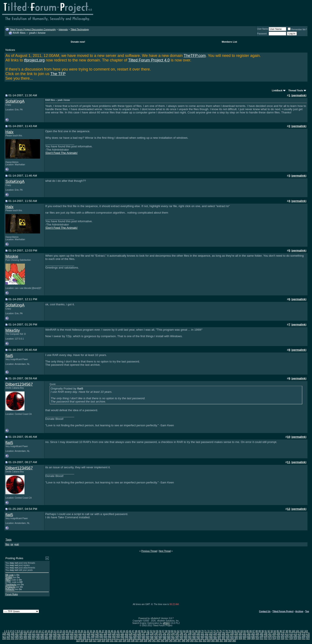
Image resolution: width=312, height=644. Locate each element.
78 (227, 631)
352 (200, 641)
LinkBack (277, 90)
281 (135, 638)
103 (306, 631)
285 (152, 638)
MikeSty (13, 330)
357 (221, 641)
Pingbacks (10, 587)
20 (52, 631)
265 (67, 638)
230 (228, 636)
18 (46, 631)
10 (22, 631)
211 (148, 636)
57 (163, 631)
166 (266, 634)
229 (223, 636)
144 (173, 634)
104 (4, 634)
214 (160, 636)
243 (283, 636)
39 (109, 631)
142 (165, 634)
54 (154, 631)
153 (211, 634)
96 (281, 631)
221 (190, 636)
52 (148, 631)
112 (38, 634)
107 (17, 634)
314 (274, 638)
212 (152, 636)
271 (93, 638)
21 (55, 631)
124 (89, 634)
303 (228, 638)
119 (67, 634)
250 (4, 638)
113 (42, 634)
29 (79, 631)
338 (141, 641)
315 (278, 638)
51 (145, 631)
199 (97, 636)
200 (101, 636)
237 (257, 636)
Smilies (9, 577)
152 (207, 634)
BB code (10, 575)
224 (202, 636)
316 (283, 638)
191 (63, 636)
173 (295, 634)
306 (240, 638)
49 (139, 631)
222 (194, 636)
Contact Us (265, 611)
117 (59, 634)
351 (196, 641)
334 (124, 641)
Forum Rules (12, 594)
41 (115, 631)
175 (304, 634)
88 (257, 631)
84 (245, 631)
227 (215, 636)
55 (157, 631)
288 (165, 638)
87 (254, 631)
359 (230, 641)
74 (214, 631)
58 (166, 631)
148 (190, 634)
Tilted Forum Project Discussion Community (33, 29)
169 (278, 634)
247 (300, 636)
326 (91, 641)
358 (226, 641)
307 (245, 638)
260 (46, 638)
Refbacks (10, 589)
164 (257, 634)
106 (13, 634)
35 (97, 631)
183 (30, 636)
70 (202, 631)
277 (118, 638)
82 (238, 631)
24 (64, 631)
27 (73, 631)
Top (307, 611)
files (7, 544)
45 (127, 631)
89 (260, 631)
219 (181, 636)
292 (181, 638)
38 (106, 631)
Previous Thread (149, 551)
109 (25, 634)
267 (76, 638)
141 (160, 634)
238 (261, 636)
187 (46, 636)
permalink (299, 95)
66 (190, 631)
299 (211, 638)
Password (262, 34)
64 (184, 631)
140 (156, 634)
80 (233, 631)
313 (270, 638)
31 (85, 631)
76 (220, 631)
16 (40, 631)
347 (179, 641)
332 (116, 641)
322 (308, 638)
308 (249, 638)
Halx (9, 132)
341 (154, 641)
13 (31, 631)
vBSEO (166, 623)
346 (175, 641)
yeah (17, 544)
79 (230, 631)
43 (121, 631)
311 (261, 638)
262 (55, 638)
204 (118, 636)
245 (291, 636)
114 (46, 634)
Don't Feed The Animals (62, 153)
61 (175, 631)
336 (133, 641)
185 (38, 636)
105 (8, 634)
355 (213, 641)
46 (130, 631)
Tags (8, 540)
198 (93, 636)
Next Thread (165, 551)
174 (300, 634)
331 (112, 641)
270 (89, 638)
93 (272, 631)
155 (219, 634)
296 (198, 638)
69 (199, 631)
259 (42, 638)
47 (133, 631)
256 (30, 638)
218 (177, 636)
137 (143, 634)
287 (160, 638)
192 (67, 636)
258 (38, 638)
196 (84, 636)
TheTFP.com (195, 56)
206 (126, 636)
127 (101, 634)
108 (21, 634)
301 (219, 638)
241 (274, 636)
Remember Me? (297, 30)
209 (139, 636)
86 (251, 631)
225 (207, 636)
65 (187, 631)
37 (103, 631)
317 (287, 638)
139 (152, 634)
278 (122, 638)
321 (304, 638)
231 (232, 636)
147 (186, 634)
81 (236, 631)
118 (63, 634)
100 (293, 631)
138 (148, 634)
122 (80, 634)
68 (196, 631)
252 (13, 638)
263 (59, 638)
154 (215, 634)
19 (49, 631)
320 (300, 638)
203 (114, 636)
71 (206, 631)
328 (99, 641)
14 (34, 631)
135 (135, 634)
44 (124, 631)
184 (34, 636)
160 (240, 634)
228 (219, 636)
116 (55, 634)
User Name (263, 29)
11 (25, 631)
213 (156, 636)
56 (160, 631)
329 (103, 641)
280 (131, 638)
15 (37, 631)
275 (110, 638)
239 (266, 636)
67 (193, 631)
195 (80, 636)
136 (139, 634)
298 (207, 638)
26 (70, 631)
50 (142, 631)
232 (236, 636)
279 (126, 638)
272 (97, 638)
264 (63, 638)
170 (283, 634)
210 (143, 636)
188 (51, 636)
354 (209, 641)
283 (143, 638)
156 (223, 634)
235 (249, 636)
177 (4, 636)
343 (162, 641)
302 (223, 638)
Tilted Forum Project (283, 611)
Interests (63, 29)
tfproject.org (34, 60)
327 (95, 641)
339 (145, 641)
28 (76, 631)
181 (21, 636)
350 (192, 641)
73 (211, 631)
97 (284, 631)
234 (245, 636)
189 (55, 636)
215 (165, 636)
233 (240, 636)
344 (167, 641)
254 (21, 638)
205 (122, 636)
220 (186, 636)
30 (82, 631)
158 (232, 634)
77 (223, 631)
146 (181, 634)
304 (232, 638)
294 (190, 638)
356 (217, 641)
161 (245, 634)
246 (295, 636)
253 (17, 638)
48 (136, 631)
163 (253, 634)
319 (295, 638)
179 (13, 636)
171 (287, 634)
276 (114, 638)
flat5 (9, 356)
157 (228, 634)
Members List (229, 42)
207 (131, 636)
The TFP (58, 74)
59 (169, 631)
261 (51, 638)
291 (177, 638)
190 (59, 636)
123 (84, 634)
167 (270, 634)
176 (308, 634)
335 (129, 641)
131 (118, 634)
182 (25, 636)
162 (249, 634)
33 (91, 631)
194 (76, 636)
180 (17, 636)
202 (110, 636)
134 (131, 634)
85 (248, 631)
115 (51, 634)
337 (137, 641)
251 (8, 638)
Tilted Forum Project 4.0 (149, 60)
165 (261, 634)
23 (61, 631)
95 (278, 631)
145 (177, 634)
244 (287, 636)
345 (171, 641)
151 (202, 634)
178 (8, 636)
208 (135, 636)
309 (253, 638)
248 (304, 636)
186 (42, 636)
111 (34, 634)
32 (88, 631)
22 (58, 631)
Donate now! (78, 42)
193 (72, 636)
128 (105, 634)
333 (120, 641)
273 (101, 638)
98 (287, 631)
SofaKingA (15, 101)
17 (43, 631)
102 (302, 631)
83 (241, 631)
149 (194, 634)
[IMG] (8, 580)
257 (34, 638)
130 (114, 634)
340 (150, 641)
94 (275, 631)
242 (278, 636)
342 (158, 641)
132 (122, 634)
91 (266, 631)
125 (93, 634)
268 (80, 638)
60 (172, 631)
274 (105, 638)
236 (253, 636)
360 (234, 641)
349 (188, 641)
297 (202, 638)
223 (198, 636)
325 (86, 641)
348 (183, 641)
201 (105, 636)
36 (100, 631)
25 (67, 631)
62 (178, 631)
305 (236, 638)
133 (126, 634)
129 (110, 634)
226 (211, 636)
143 (169, 634)
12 (28, 631)
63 (181, 631)
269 (84, 638)
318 (291, 638)
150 (198, 634)
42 (118, 631)
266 (72, 638)
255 (25, 638)
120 (72, 634)
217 (173, 636)
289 (169, 638)
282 (139, 638)
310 (257, 638)
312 (266, 638)
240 (270, 636)
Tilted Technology (80, 29)
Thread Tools (296, 90)
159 (236, 634)
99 (290, 631)
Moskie (12, 256)
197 (89, 636)
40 (112, 631)
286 (156, 638)
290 (173, 638)
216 (169, 636)
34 (94, 631)
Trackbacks (11, 585)
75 (217, 631)
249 (308, 636)
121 (76, 634)
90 (263, 631)
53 (151, 631)
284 (148, 638)
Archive (299, 611)
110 (30, 634)
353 (205, 641)
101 (298, 631)
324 (82, 641)
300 (215, 638)
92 (269, 631)
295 (194, 638)
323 (78, 641)
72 (208, 631)
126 (97, 634)
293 (186, 638)
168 (274, 634)
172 (291, 634)
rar (12, 544)
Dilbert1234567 (19, 384)
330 (108, 641)
